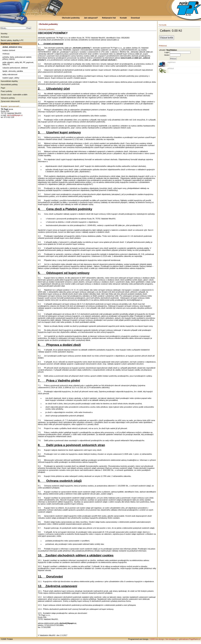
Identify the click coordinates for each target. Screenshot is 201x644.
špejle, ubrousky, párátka (13, 71)
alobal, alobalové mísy (12, 47)
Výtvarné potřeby (8, 98)
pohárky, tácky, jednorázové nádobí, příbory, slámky (17, 58)
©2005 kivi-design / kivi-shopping (163, 639)
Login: (167, 52)
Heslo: (167, 55)
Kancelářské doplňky (9, 81)
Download (135, 18)
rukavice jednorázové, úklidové (15, 68)
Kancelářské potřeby (9, 85)
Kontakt (123, 18)
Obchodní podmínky (71, 18)
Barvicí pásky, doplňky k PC (12, 40)
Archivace (5, 37)
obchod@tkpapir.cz (15, 115)
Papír (3, 88)
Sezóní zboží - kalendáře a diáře (14, 95)
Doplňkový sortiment (10, 44)
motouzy (6, 54)
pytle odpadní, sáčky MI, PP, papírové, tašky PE (18, 63)
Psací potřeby (6, 91)
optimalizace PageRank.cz (189, 639)
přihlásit (171, 68)
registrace (171, 62)
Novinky (4, 34)
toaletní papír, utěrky (11, 78)
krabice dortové (9, 50)
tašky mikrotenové (10, 74)
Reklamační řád (109, 18)
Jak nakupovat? (91, 18)
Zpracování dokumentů (10, 101)
